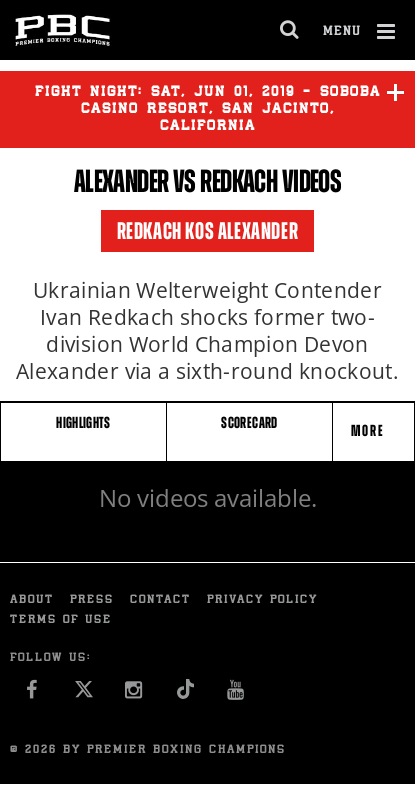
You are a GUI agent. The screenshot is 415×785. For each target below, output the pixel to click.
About (32, 600)
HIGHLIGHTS (83, 422)
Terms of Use (61, 620)
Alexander (121, 181)
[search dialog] (290, 30)
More (370, 430)
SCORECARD (249, 422)
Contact (160, 600)
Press (92, 600)
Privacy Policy (262, 600)
